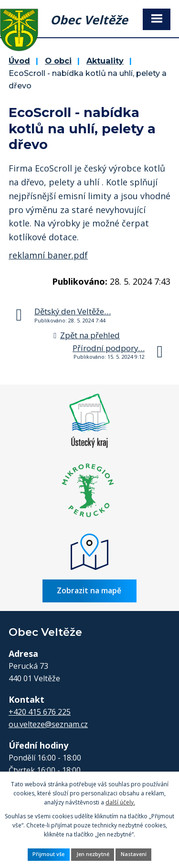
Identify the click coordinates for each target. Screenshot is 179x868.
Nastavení (134, 854)
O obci (58, 61)
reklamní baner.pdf (48, 255)
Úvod (19, 61)
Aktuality (105, 61)
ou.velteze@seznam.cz (48, 724)
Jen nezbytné (93, 854)
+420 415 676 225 (40, 712)
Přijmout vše (48, 854)
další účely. (120, 802)
